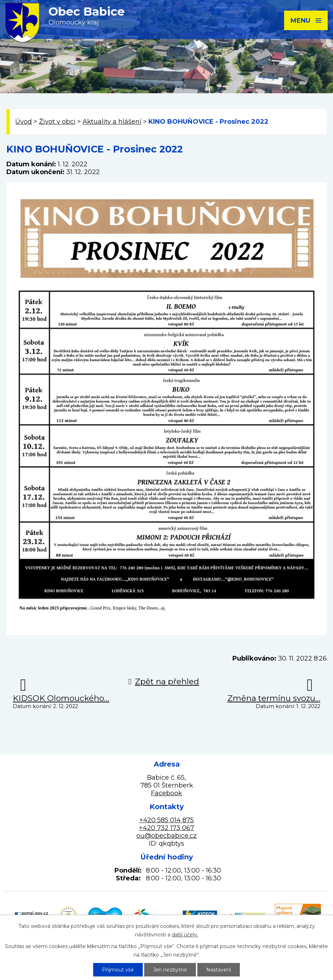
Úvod (24, 122)
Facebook (166, 793)
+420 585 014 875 (166, 820)
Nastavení (219, 970)
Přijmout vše (118, 970)
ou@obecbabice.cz (166, 836)
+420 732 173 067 (166, 828)
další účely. (185, 935)
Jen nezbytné (170, 970)
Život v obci (57, 122)
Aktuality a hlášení (112, 122)
